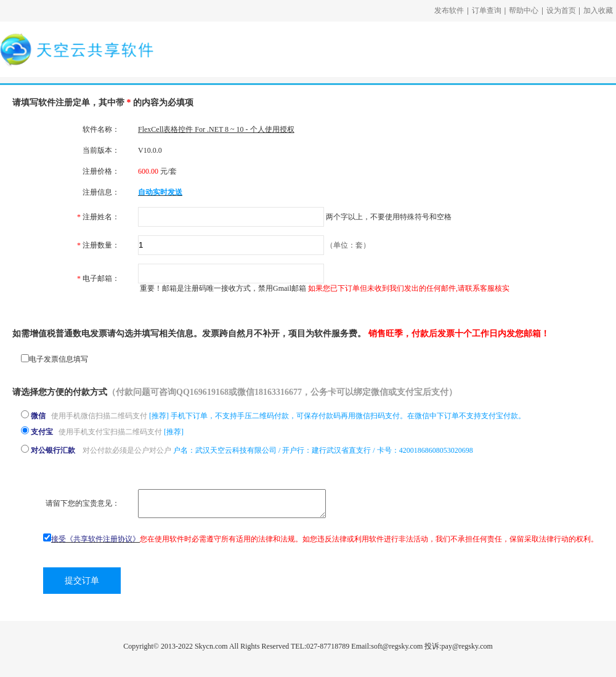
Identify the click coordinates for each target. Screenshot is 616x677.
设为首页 (561, 10)
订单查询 (487, 10)
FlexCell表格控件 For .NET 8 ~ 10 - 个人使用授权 (216, 129)
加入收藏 (598, 10)
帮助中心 (524, 10)
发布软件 (449, 10)
